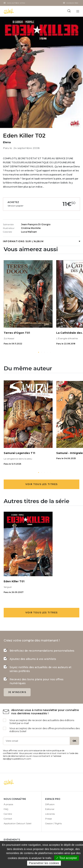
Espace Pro (72, 3)
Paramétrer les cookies (44, 863)
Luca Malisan (29, 232)
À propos (8, 804)
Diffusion (50, 804)
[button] (39, 352)
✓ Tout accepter (66, 858)
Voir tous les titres (41, 484)
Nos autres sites (16, 3)
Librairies (50, 814)
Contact (8, 819)
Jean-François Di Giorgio (36, 224)
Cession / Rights (53, 823)
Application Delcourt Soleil (18, 823)
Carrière (8, 814)
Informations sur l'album (41, 241)
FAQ (6, 809)
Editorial (50, 809)
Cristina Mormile (31, 228)
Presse (49, 819)
